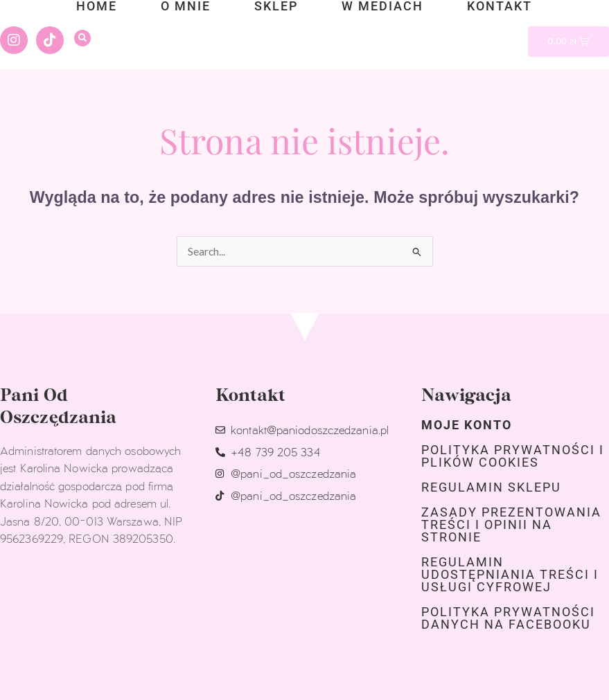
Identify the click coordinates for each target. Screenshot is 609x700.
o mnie (186, 6)
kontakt (500, 6)
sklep (276, 6)
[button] (82, 38)
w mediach (382, 6)
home (97, 6)
